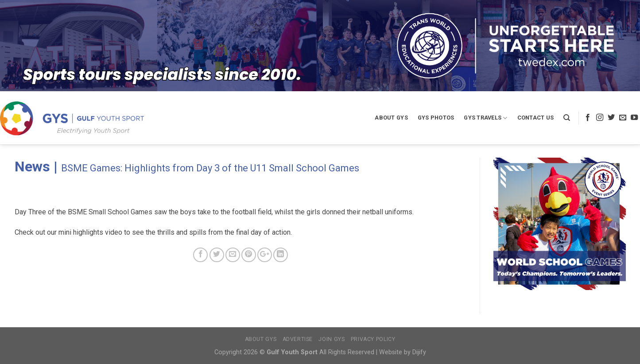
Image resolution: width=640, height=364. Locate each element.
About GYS (391, 118)
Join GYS (332, 339)
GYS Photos (436, 118)
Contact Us (536, 118)
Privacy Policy (373, 339)
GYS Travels (485, 118)
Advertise (298, 339)
